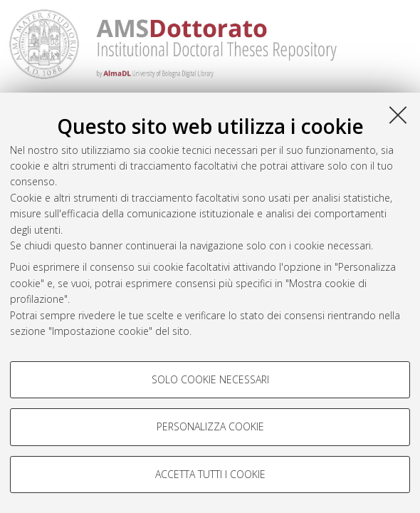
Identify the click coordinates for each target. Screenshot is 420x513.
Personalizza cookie (210, 426)
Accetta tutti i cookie (210, 474)
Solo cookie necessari (210, 379)
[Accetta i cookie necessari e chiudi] (398, 115)
